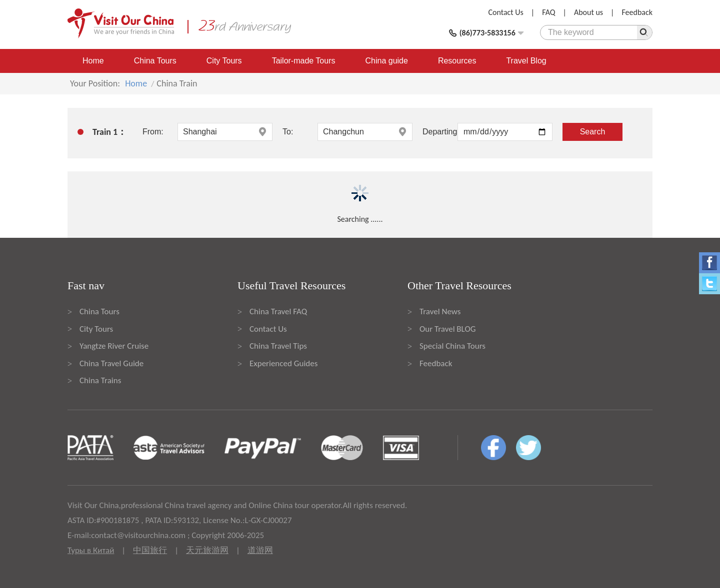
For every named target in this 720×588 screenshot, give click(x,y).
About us (588, 12)
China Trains (100, 380)
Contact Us (506, 12)
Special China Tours (452, 346)
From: (153, 132)
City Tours (224, 61)
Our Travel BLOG (447, 329)
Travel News (440, 311)
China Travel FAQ (278, 311)
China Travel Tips (278, 346)
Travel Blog (526, 61)
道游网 (260, 550)
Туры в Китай (91, 550)
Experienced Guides (283, 363)
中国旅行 (150, 550)
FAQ (548, 12)
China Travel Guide (111, 363)
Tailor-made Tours (304, 61)
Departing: (440, 132)
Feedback (637, 12)
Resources (457, 61)
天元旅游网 (207, 550)
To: (288, 132)
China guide (387, 61)
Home (93, 61)
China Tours (155, 61)
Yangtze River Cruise (114, 346)
